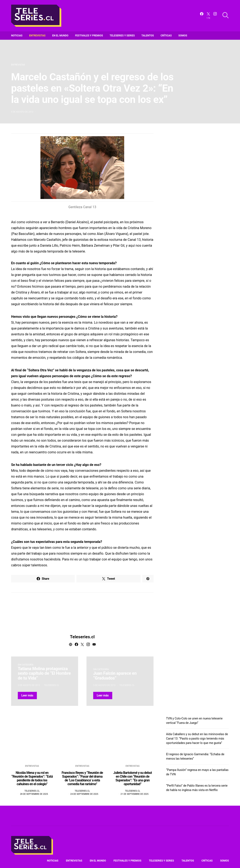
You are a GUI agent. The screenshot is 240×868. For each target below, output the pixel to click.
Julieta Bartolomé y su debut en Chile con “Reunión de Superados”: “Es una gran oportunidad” (133, 778)
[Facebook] (202, 16)
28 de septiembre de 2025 (34, 794)
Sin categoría (26, 665)
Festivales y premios (89, 36)
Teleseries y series (122, 36)
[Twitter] (208, 16)
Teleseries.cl (82, 637)
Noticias (17, 36)
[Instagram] (215, 16)
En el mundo (60, 36)
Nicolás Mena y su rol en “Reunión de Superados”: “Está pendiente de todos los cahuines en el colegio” (32, 778)
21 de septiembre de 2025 (135, 794)
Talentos (148, 36)
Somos (183, 36)
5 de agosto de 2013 (22, 112)
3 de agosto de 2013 (29, 685)
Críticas (166, 36)
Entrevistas (37, 36)
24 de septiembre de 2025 (84, 794)
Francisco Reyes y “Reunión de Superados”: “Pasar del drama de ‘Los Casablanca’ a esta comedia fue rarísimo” (82, 778)
